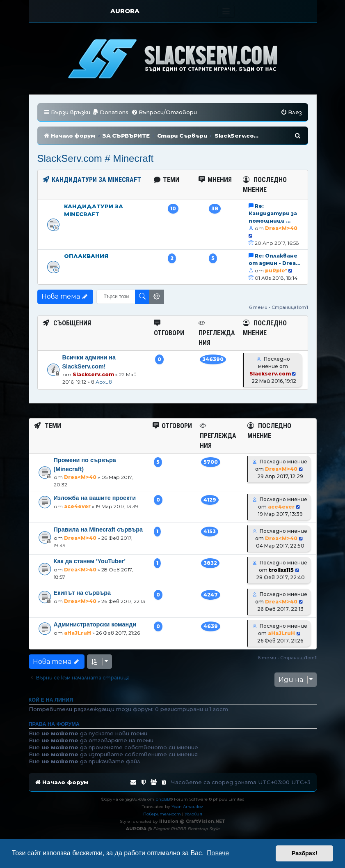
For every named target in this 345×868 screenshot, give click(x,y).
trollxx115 (281, 570)
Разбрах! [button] (305, 853)
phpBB (163, 799)
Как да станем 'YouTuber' (90, 561)
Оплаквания (86, 256)
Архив (104, 382)
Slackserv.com (93, 374)
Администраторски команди (95, 624)
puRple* (276, 271)
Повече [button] (218, 853)
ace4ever (77, 506)
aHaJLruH (78, 633)
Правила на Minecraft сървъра (98, 530)
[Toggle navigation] (226, 11)
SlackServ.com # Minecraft (96, 158)
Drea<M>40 (281, 228)
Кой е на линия (51, 700)
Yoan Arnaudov (187, 807)
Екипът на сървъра (82, 593)
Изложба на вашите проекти (95, 498)
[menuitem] (110, 112)
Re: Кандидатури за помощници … (273, 213)
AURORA (125, 11)
